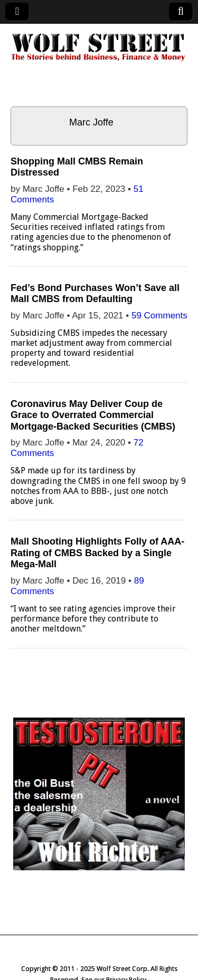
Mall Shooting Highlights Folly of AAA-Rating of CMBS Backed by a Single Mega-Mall (97, 553)
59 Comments (159, 316)
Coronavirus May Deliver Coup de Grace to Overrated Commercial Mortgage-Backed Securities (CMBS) (93, 415)
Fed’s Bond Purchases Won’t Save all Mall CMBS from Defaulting (95, 294)
